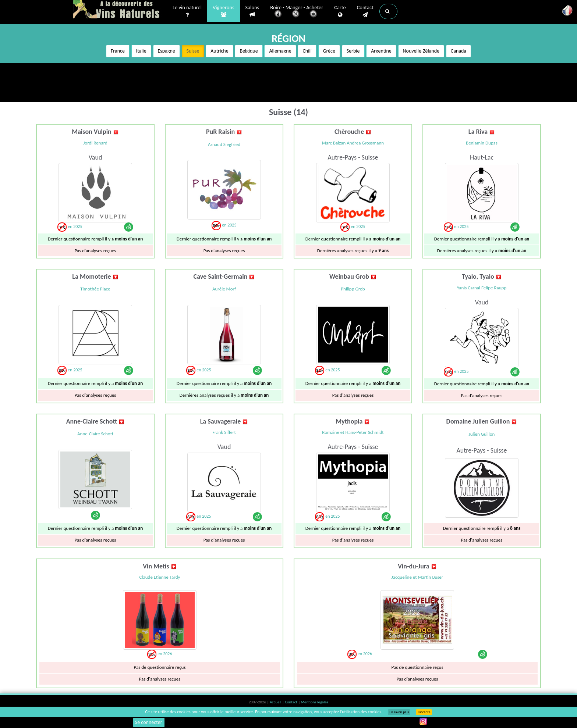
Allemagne (280, 51)
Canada (459, 51)
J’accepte (424, 712)
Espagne (167, 51)
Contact (365, 11)
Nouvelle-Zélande (421, 51)
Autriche (219, 51)
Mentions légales (315, 702)
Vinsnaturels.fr (119, 10)
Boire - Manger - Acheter (297, 12)
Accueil (276, 702)
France (118, 51)
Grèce (329, 51)
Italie (141, 51)
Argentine (381, 51)
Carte (340, 11)
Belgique (249, 51)
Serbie (353, 51)
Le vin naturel (187, 11)
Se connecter (149, 722)
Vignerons (224, 11)
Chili (307, 51)
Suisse (193, 51)
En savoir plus (399, 712)
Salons (252, 11)
